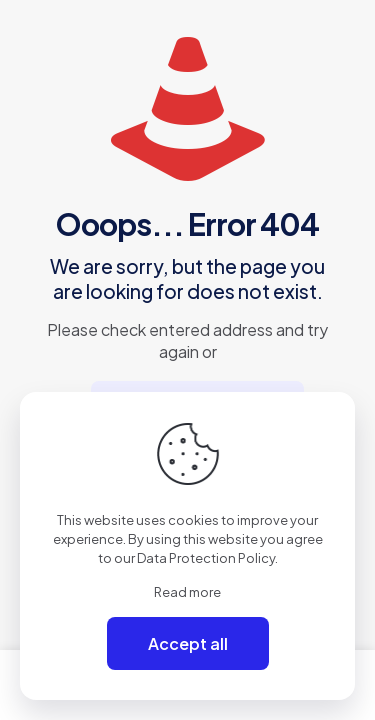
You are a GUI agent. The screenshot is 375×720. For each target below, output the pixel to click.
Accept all (188, 643)
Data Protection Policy (206, 558)
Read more (187, 592)
